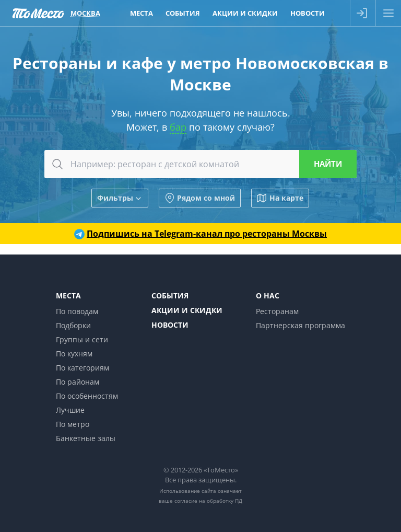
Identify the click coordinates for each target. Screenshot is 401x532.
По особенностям (87, 396)
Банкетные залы (86, 438)
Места (68, 296)
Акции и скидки (187, 310)
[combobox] (200, 164)
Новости (170, 325)
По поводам (77, 311)
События (170, 296)
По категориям (82, 368)
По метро (73, 424)
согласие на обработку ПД (208, 501)
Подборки (73, 325)
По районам (78, 382)
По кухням (74, 354)
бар (178, 127)
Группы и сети (82, 339)
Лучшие (70, 410)
